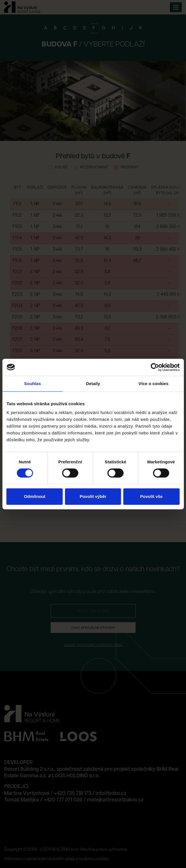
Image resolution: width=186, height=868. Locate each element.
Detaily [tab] (93, 384)
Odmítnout (35, 496)
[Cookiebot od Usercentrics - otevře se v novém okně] (155, 367)
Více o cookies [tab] (153, 384)
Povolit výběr (93, 496)
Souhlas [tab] (32, 384)
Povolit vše (151, 496)
